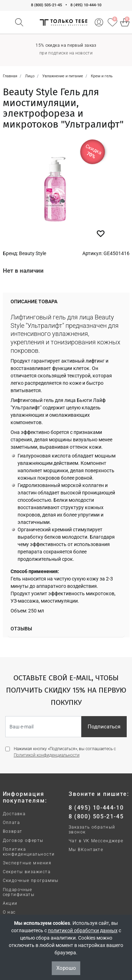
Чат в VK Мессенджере (96, 841)
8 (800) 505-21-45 (46, 5)
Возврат (13, 831)
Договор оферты (23, 841)
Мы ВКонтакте (86, 850)
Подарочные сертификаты (19, 892)
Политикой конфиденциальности (47, 755)
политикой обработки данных (83, 930)
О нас (9, 912)
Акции (10, 903)
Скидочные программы (31, 881)
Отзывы (21, 629)
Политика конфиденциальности (29, 852)
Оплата (11, 823)
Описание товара (34, 301)
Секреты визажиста (27, 872)
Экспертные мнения (27, 863)
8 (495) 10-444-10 (86, 5)
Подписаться (104, 727)
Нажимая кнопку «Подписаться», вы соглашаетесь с (65, 752)
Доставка (14, 814)
